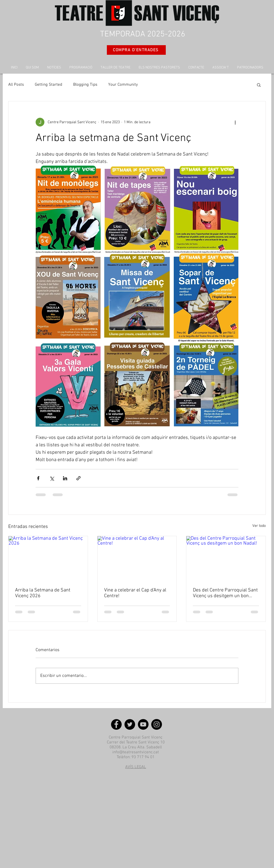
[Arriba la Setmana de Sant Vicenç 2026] (48, 558)
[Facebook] (116, 724)
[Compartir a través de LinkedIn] (65, 478)
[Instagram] (157, 724)
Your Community (123, 85)
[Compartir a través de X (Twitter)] (52, 478)
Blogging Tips (85, 85)
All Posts (16, 85)
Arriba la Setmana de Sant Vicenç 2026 (43, 593)
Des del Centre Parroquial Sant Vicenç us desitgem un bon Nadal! (225, 593)
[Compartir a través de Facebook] (38, 478)
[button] (259, 85)
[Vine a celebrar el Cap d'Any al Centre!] (137, 558)
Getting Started (48, 85)
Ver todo (259, 526)
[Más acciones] (235, 122)
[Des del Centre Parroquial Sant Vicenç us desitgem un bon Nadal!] (226, 558)
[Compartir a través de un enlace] (79, 478)
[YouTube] (143, 724)
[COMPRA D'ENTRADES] (136, 50)
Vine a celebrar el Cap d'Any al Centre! (135, 593)
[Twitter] (130, 724)
